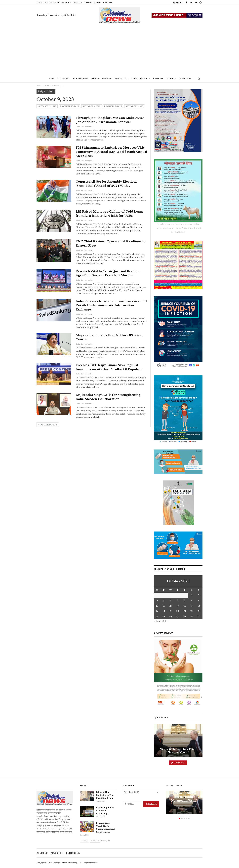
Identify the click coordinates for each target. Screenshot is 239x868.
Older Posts (48, 425)
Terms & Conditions (93, 2)
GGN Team (108, 2)
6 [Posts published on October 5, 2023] (178, 601)
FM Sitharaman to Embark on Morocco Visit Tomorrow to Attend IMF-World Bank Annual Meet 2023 (111, 152)
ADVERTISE (55, 2)
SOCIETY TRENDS (142, 79)
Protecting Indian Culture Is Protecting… (105, 811)
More (187, 79)
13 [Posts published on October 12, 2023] (178, 606)
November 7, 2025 (134, 106)
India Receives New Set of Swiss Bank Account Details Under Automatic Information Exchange (111, 305)
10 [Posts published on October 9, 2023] (157, 606)
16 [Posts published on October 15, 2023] (199, 606)
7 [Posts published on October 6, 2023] (185, 601)
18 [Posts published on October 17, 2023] (164, 611)
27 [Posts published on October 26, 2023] (178, 617)
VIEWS (107, 79)
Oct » (165, 621)
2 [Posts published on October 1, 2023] (199, 595)
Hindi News (162, 79)
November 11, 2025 (47, 106)
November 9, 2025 (92, 106)
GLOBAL (175, 79)
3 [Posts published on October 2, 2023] (157, 601)
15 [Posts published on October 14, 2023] (192, 606)
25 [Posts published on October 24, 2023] (164, 617)
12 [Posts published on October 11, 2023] (170, 606)
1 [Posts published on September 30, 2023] (192, 595)
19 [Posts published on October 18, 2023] (170, 611)
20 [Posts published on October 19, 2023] (178, 611)
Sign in (177, 2)
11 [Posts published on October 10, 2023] (164, 606)
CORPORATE (122, 79)
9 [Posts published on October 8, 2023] (199, 601)
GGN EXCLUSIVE (81, 79)
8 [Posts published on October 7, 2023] (192, 601)
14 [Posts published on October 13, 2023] (185, 606)
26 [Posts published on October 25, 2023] (170, 617)
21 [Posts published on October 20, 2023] (185, 611)
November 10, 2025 (69, 106)
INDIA (95, 79)
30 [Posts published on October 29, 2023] (199, 617)
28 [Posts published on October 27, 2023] (185, 617)
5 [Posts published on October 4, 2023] (170, 601)
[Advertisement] (119, 48)
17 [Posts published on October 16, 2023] (157, 611)
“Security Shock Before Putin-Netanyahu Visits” (178, 751)
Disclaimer (78, 2)
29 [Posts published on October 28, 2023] (192, 617)
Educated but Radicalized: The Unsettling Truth (105, 795)
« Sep (157, 621)
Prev (84, 841)
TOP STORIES (63, 79)
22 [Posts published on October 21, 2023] (192, 611)
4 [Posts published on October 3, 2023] (164, 601)
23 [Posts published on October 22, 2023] (199, 611)
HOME (50, 79)
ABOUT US (66, 2)
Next (95, 841)
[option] (184, 804)
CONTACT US (42, 2)
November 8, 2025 (113, 106)
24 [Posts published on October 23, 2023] (157, 617)
